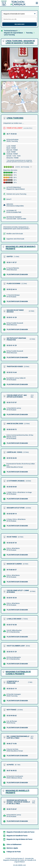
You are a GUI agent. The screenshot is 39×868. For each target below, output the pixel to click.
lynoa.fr (9, 199)
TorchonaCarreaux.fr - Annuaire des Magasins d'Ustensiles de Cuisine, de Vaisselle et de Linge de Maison (20, 860)
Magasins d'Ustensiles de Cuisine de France (20, 832)
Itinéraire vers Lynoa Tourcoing (16, 194)
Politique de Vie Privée (14, 852)
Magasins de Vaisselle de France (17, 836)
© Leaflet (30, 111)
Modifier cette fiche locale (15, 234)
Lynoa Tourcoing (9, 35)
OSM (36, 111)
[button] (19, 95)
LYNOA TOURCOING (15, 118)
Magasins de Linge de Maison (13, 33)
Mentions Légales (12, 848)
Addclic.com (22, 865)
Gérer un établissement (14, 844)
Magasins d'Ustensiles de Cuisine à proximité (18, 673)
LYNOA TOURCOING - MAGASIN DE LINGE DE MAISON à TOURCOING (20, 42)
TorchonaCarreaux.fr (11, 31)
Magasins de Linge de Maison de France (19, 839)
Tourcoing (29, 33)
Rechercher (19, 24)
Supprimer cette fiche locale (15, 239)
